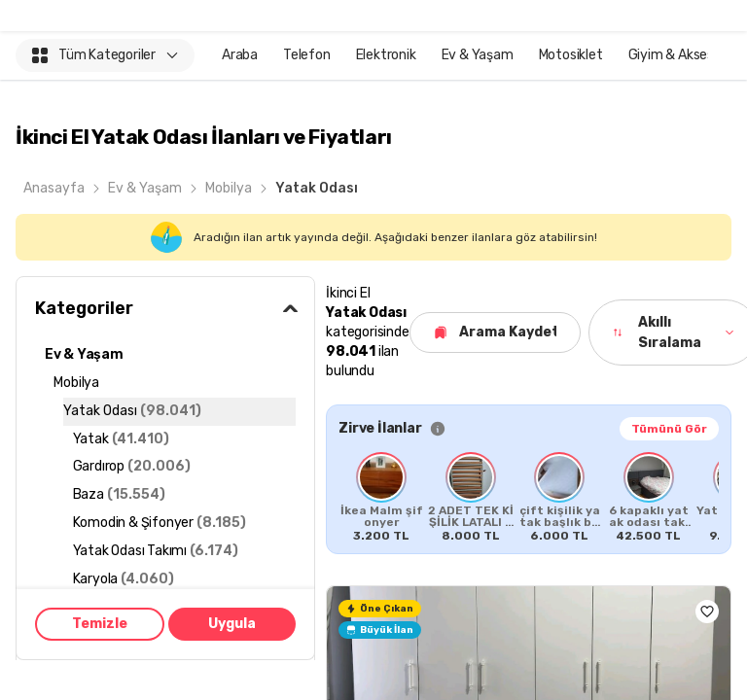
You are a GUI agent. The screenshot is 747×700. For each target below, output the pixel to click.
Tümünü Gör (669, 429)
